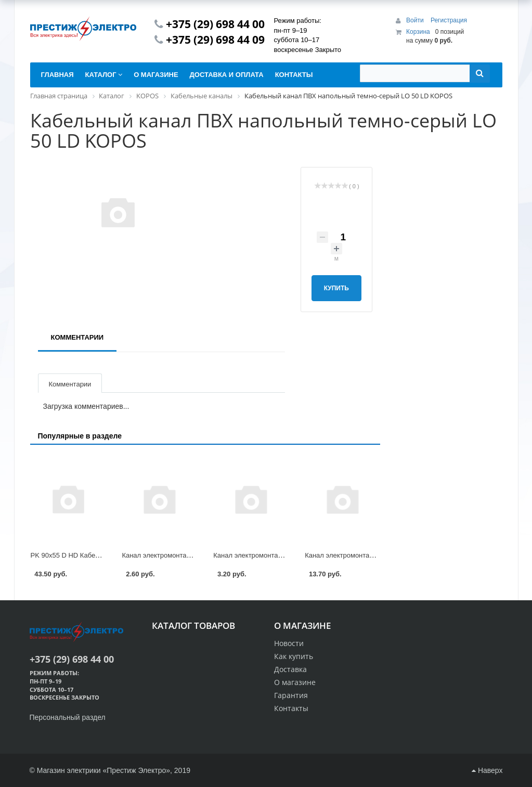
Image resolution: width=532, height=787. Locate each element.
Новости (289, 643)
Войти (416, 20)
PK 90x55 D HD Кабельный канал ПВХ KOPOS (104, 555)
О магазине (295, 682)
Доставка (290, 669)
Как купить (294, 656)
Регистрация (449, 20)
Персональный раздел (68, 717)
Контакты (291, 708)
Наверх (487, 770)
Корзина (418, 32)
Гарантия (291, 695)
